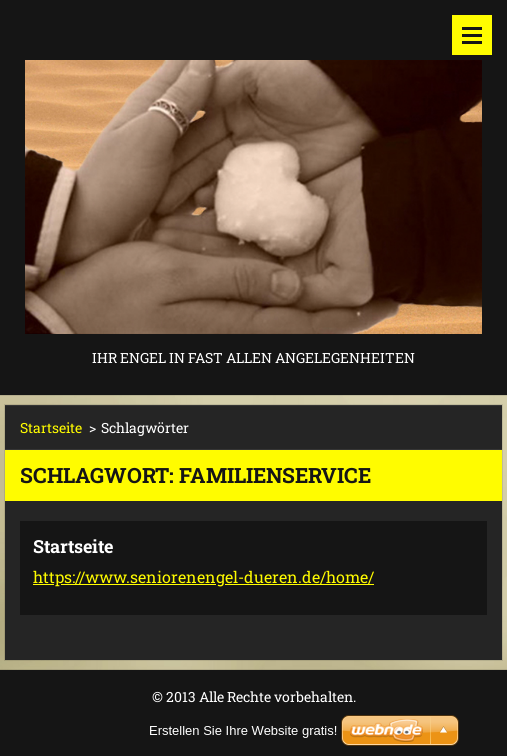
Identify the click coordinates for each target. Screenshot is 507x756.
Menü (472, 35)
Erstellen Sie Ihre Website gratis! (243, 730)
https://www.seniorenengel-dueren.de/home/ (203, 576)
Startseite (51, 427)
